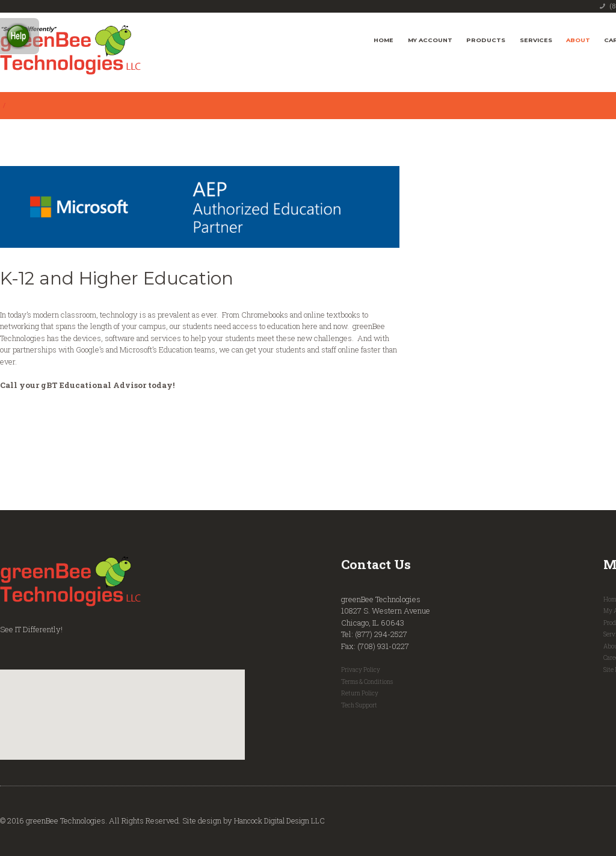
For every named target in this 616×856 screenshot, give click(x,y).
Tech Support (360, 705)
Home (383, 40)
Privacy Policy (361, 670)
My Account (430, 40)
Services (536, 40)
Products (486, 40)
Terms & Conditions (369, 682)
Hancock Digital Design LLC (283, 821)
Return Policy (361, 693)
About (578, 40)
